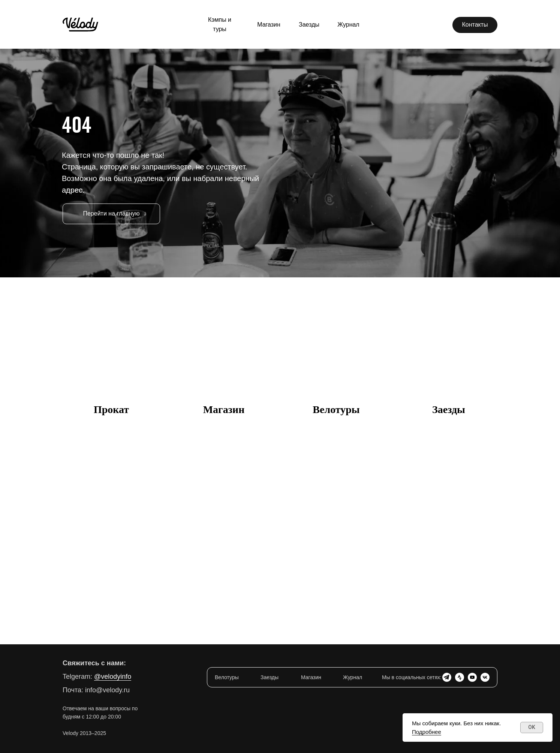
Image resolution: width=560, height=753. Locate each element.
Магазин (224, 409)
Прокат (111, 409)
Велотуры (336, 409)
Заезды (449, 409)
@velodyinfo (113, 677)
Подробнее (427, 732)
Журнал (353, 677)
